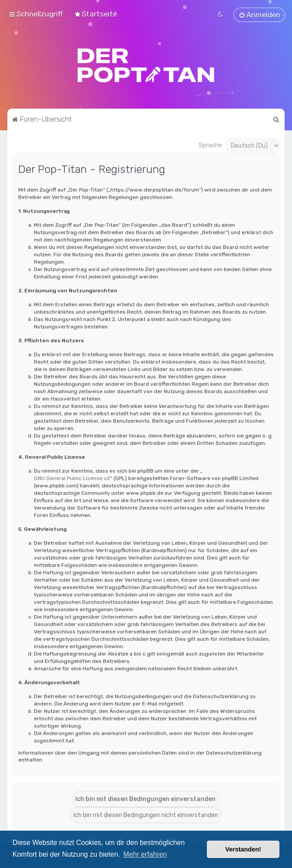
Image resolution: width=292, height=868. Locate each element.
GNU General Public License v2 (72, 477)
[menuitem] (95, 13)
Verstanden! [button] (243, 849)
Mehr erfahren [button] (145, 854)
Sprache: (211, 144)
